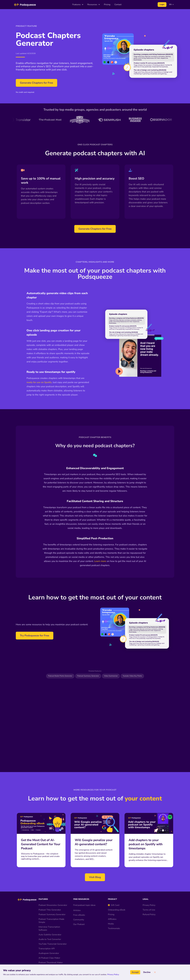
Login (162, 4)
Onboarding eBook (117, 900)
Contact (118, 5)
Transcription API (47, 939)
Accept (135, 972)
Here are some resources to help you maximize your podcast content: (52, 624)
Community (79, 910)
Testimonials (114, 919)
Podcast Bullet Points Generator (60, 676)
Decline (147, 972)
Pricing (107, 5)
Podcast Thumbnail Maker (51, 953)
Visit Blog (95, 867)
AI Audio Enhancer (47, 958)
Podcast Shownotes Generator (53, 895)
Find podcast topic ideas (84, 895)
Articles (77, 901)
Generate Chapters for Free (36, 83)
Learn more (100, 561)
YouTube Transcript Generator (53, 934)
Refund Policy (149, 905)
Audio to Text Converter (50, 930)
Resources (94, 5)
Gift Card (114, 895)
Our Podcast (79, 915)
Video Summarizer (111, 676)
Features (78, 5)
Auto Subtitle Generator (50, 925)
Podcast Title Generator (50, 900)
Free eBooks (79, 905)
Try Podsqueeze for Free (35, 636)
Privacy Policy (149, 895)
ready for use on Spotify (39, 382)
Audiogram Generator (49, 944)
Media (111, 914)
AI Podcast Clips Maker (49, 948)
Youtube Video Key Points (132, 676)
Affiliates (112, 909)
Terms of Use (149, 900)
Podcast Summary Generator (88, 676)
